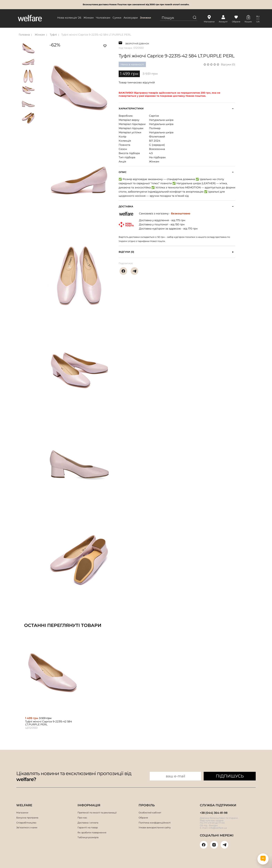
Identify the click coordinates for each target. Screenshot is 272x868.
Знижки (146, 18)
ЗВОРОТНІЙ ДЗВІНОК (137, 43)
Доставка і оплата (88, 823)
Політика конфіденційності (155, 823)
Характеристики (131, 109)
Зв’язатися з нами (27, 827)
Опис (123, 172)
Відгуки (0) (228, 64)
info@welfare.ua (218, 828)
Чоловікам (103, 18)
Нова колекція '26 (69, 18)
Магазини (22, 813)
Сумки (117, 18)
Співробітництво (26, 823)
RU (258, 16)
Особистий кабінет (150, 813)
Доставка (126, 207)
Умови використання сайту (155, 827)
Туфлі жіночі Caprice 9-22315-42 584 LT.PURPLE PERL (96, 35)
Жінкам (89, 18)
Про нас (82, 818)
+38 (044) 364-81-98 (214, 813)
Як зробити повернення (92, 832)
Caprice (154, 116)
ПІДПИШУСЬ (230, 776)
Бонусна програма (27, 818)
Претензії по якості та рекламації (97, 813)
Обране (143, 818)
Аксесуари (131, 18)
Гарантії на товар (88, 827)
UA (258, 21)
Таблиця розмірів (88, 837)
